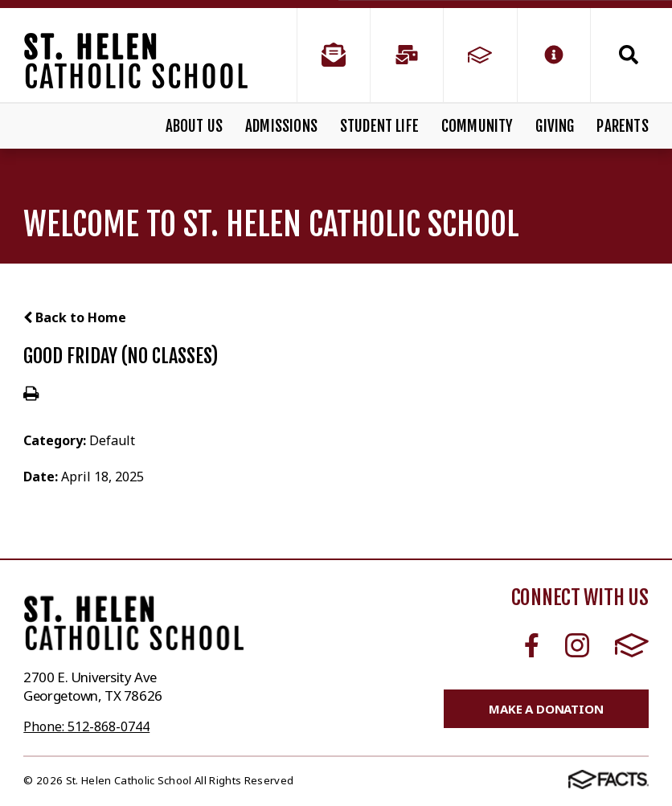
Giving (555, 126)
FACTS (632, 645)
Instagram (577, 645)
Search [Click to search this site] (629, 55)
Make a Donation (546, 709)
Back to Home (75, 317)
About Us (195, 126)
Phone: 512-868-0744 (86, 726)
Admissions (281, 126)
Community (477, 126)
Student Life (379, 126)
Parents (622, 126)
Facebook (532, 645)
